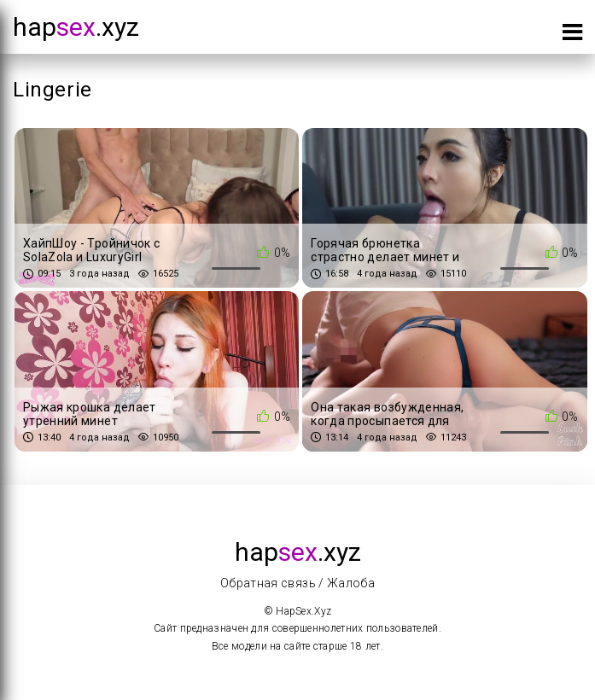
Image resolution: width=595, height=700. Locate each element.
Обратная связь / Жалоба (297, 583)
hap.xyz (76, 27)
